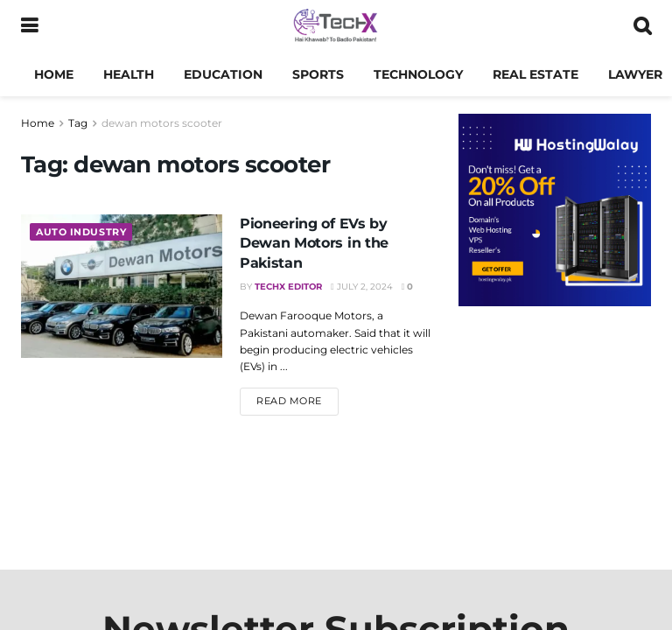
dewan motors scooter (162, 123)
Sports (318, 74)
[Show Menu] (29, 26)
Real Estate (535, 74)
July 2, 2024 (362, 287)
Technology (418, 74)
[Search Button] (642, 26)
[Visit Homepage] (336, 26)
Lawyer (635, 74)
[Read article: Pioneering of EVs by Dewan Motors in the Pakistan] (122, 286)
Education (223, 74)
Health (129, 74)
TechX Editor (288, 287)
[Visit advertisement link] (555, 210)
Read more (297, 400)
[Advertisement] (555, 429)
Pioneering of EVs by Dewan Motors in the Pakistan (314, 243)
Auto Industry (81, 232)
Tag (78, 123)
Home (54, 74)
